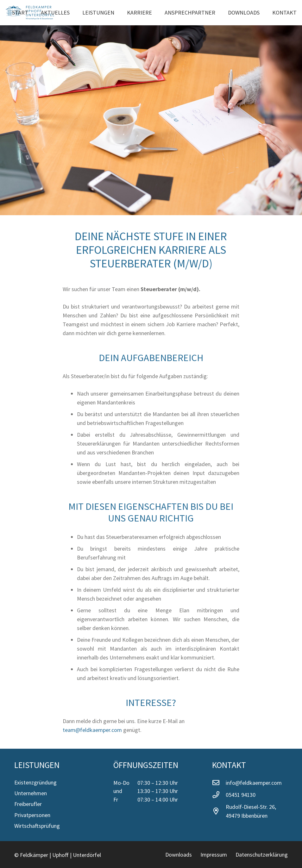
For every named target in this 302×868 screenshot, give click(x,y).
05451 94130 (241, 795)
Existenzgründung (35, 782)
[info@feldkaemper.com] (219, 783)
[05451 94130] (219, 795)
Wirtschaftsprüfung (37, 826)
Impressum (214, 855)
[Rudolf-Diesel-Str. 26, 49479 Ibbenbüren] (219, 811)
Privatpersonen (32, 815)
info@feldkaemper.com (254, 783)
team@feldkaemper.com (92, 730)
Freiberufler (28, 804)
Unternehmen (31, 793)
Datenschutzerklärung (262, 855)
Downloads (179, 855)
